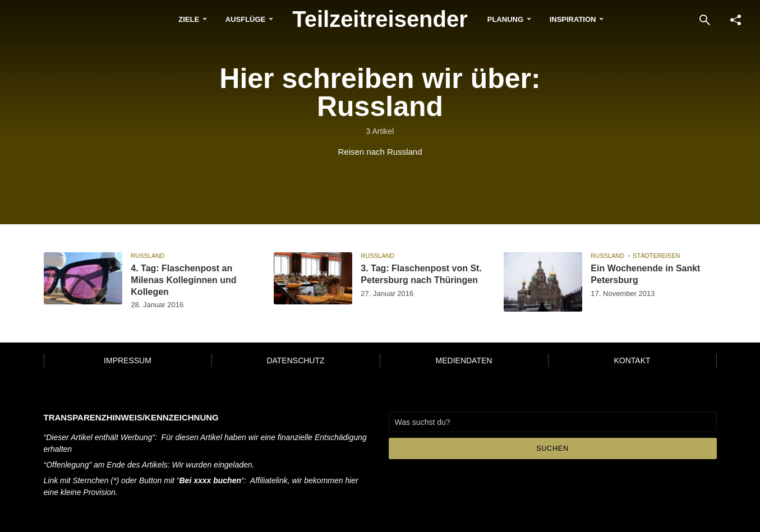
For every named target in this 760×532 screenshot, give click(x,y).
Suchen (552, 448)
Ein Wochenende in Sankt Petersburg (645, 274)
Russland (148, 256)
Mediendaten (464, 360)
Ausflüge (246, 19)
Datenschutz (295, 360)
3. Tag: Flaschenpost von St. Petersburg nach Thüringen (421, 274)
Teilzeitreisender (380, 19)
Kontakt (632, 360)
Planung (505, 19)
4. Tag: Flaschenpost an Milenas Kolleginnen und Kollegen (183, 280)
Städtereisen (656, 256)
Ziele (189, 19)
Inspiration (573, 19)
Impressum (128, 360)
